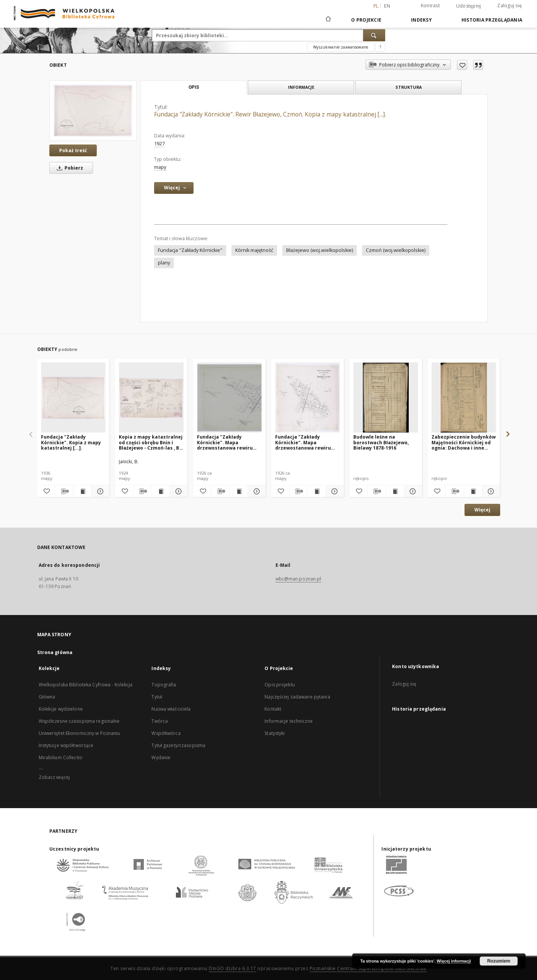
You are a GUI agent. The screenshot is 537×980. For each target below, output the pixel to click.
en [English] (387, 6)
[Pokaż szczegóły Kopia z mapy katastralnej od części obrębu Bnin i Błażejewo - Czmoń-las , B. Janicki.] (177, 491)
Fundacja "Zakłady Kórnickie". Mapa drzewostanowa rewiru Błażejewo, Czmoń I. (303, 442)
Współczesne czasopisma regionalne (79, 721)
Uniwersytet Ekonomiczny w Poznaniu (80, 733)
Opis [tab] (194, 87)
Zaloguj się (509, 6)
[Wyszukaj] (374, 35)
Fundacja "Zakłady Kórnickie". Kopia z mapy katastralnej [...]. (71, 442)
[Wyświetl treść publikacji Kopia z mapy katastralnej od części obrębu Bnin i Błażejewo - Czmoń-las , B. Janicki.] (160, 491)
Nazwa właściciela (171, 709)
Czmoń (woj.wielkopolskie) (396, 250)
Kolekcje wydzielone (61, 709)
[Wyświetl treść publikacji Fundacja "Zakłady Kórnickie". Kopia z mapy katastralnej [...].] (82, 491)
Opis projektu (280, 685)
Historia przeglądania (492, 20)
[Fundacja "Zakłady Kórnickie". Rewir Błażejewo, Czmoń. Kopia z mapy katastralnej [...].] (93, 111)
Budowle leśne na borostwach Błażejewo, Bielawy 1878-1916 (381, 442)
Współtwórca (166, 733)
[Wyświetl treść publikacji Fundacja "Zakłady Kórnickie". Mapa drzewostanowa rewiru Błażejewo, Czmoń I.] (317, 491)
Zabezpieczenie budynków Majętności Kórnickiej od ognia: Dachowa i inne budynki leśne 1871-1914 (464, 442)
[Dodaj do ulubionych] (462, 65)
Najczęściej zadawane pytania (297, 697)
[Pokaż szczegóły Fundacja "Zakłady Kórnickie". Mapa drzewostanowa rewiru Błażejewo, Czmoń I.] (334, 491)
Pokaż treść (73, 150)
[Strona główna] (328, 20)
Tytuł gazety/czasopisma (178, 745)
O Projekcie (366, 20)
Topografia (164, 685)
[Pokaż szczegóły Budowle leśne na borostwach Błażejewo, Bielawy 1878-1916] (412, 491)
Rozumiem (499, 961)
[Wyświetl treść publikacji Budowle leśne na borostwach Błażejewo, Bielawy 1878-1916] (395, 491)
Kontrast (430, 6)
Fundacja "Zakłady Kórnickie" (190, 250)
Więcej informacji (454, 961)
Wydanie (161, 757)
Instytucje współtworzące (66, 745)
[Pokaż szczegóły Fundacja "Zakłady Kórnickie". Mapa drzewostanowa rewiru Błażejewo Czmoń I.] (256, 491)
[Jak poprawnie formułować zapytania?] (380, 47)
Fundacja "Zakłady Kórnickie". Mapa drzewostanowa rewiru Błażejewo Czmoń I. (225, 442)
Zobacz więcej (54, 777)
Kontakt (273, 709)
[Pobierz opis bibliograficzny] (64, 491)
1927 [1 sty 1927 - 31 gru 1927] (159, 144)
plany (164, 263)
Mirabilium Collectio (61, 757)
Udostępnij (469, 6)
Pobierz (69, 168)
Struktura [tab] (409, 87)
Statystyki (275, 733)
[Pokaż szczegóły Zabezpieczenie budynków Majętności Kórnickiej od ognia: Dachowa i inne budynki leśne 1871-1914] (490, 491)
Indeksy (421, 20)
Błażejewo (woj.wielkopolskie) (320, 250)
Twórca (160, 721)
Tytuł (157, 697)
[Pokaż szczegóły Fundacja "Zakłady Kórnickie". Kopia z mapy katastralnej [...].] (99, 491)
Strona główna (55, 652)
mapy (160, 167)
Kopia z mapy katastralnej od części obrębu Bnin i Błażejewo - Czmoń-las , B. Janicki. (151, 442)
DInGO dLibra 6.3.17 (232, 968)
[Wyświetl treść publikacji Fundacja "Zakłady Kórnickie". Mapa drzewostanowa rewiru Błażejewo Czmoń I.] (239, 491)
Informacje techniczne (289, 721)
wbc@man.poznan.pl (298, 579)
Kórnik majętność (254, 250)
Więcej (482, 510)
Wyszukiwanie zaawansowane (341, 47)
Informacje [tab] (301, 87)
